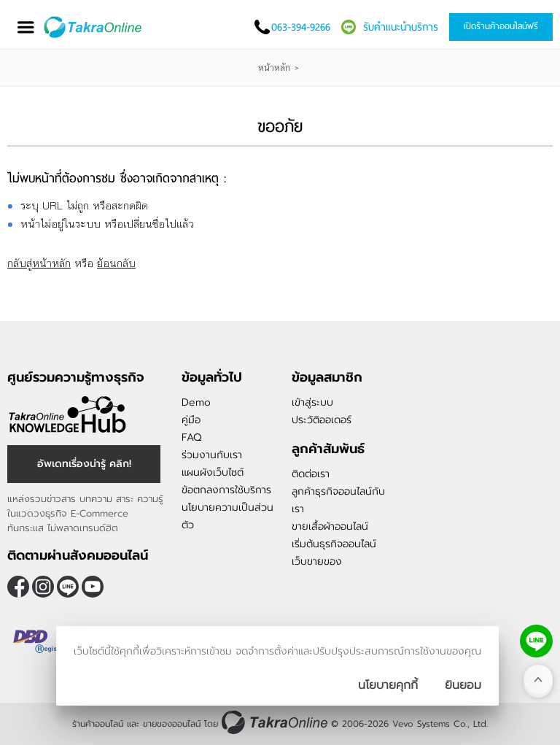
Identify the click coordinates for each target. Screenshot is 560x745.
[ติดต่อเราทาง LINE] (536, 641)
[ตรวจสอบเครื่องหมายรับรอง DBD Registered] (44, 658)
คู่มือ (191, 420)
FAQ (191, 437)
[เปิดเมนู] (26, 27)
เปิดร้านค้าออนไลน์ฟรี (501, 26)
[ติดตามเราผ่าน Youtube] (93, 587)
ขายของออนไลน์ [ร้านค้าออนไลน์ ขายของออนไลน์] (172, 724)
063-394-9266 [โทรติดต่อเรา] (301, 27)
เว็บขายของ (317, 561)
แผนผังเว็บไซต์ (213, 472)
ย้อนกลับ (116, 263)
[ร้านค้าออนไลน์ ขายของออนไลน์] (275, 722)
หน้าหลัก (274, 68)
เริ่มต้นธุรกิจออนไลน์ (334, 544)
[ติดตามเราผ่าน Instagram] (43, 587)
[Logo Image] (94, 27)
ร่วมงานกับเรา (212, 455)
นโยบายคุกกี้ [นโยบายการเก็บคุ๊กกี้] (388, 685)
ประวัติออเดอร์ (322, 420)
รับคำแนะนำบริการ (401, 27)
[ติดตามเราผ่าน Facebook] (18, 587)
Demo (196, 402)
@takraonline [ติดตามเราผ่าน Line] (68, 587)
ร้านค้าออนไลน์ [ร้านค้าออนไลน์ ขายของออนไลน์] (98, 724)
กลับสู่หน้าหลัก (39, 263)
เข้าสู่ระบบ (312, 402)
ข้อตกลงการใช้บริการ (226, 490)
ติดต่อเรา (311, 474)
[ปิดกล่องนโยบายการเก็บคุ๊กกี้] (463, 685)
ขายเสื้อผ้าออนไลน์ (330, 526)
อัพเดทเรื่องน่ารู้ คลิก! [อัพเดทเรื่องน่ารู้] (84, 464)
